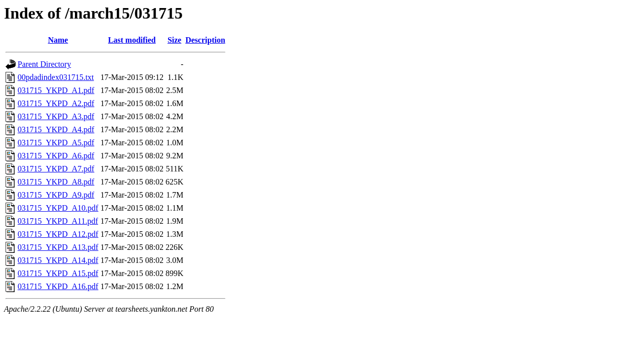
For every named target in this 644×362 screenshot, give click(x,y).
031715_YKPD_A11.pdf (58, 221)
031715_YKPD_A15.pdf (58, 273)
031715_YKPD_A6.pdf (56, 156)
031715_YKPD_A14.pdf (58, 260)
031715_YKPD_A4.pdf (56, 129)
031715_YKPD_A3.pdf (56, 116)
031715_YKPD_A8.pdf (56, 182)
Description (205, 40)
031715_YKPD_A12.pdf (58, 234)
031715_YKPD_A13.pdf (58, 247)
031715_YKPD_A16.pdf (58, 286)
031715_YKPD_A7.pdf (56, 169)
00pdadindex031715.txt (56, 77)
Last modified (132, 40)
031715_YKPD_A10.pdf (58, 208)
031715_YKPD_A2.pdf (56, 103)
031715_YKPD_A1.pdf (56, 90)
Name (58, 40)
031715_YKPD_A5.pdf (56, 143)
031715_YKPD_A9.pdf (56, 195)
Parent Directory (44, 64)
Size (175, 40)
